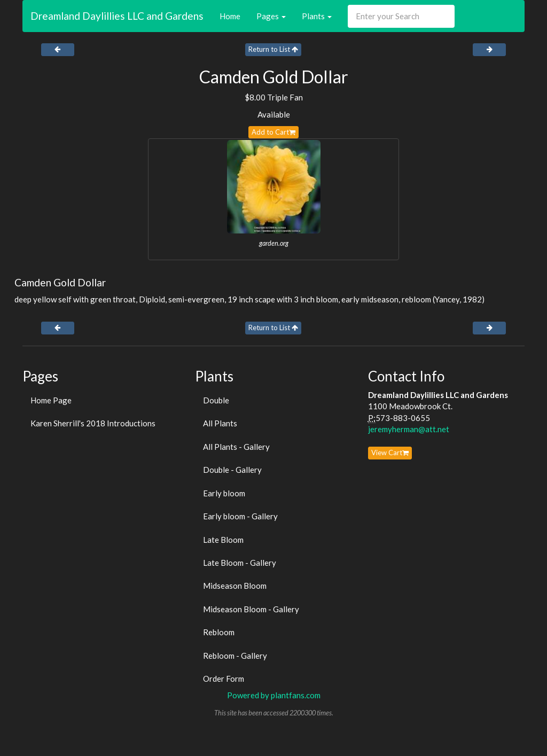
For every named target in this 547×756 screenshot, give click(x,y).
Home (230, 16)
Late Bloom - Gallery (240, 563)
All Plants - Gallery (236, 447)
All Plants (220, 423)
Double (216, 400)
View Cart (390, 453)
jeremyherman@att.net (409, 429)
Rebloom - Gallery (235, 656)
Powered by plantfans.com (274, 695)
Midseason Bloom (235, 586)
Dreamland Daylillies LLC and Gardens (117, 16)
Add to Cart (273, 132)
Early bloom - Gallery (240, 516)
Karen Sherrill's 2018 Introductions (93, 423)
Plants (317, 16)
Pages (271, 16)
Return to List (273, 49)
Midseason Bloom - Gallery (251, 609)
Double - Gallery (232, 470)
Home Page (51, 400)
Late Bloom (223, 540)
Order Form (224, 679)
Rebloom (219, 632)
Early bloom (224, 493)
